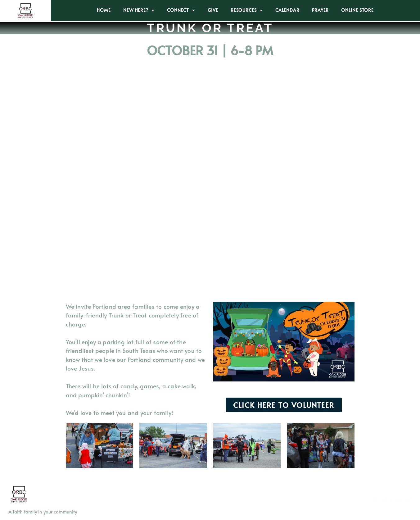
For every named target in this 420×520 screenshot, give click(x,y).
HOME (104, 10)
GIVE (213, 10)
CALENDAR (287, 10)
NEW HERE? (139, 10)
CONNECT (181, 10)
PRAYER (320, 10)
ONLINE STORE (357, 10)
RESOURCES (247, 10)
